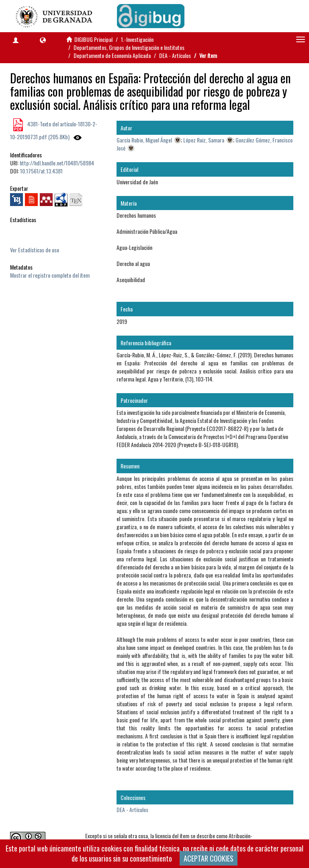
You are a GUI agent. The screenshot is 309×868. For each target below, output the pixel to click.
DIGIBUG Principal (93, 39)
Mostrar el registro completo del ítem (50, 275)
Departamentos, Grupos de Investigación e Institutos (129, 47)
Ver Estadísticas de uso (35, 250)
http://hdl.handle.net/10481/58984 (57, 163)
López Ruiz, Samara (204, 140)
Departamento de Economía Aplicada (112, 55)
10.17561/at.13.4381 (41, 171)
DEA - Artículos (175, 55)
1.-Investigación (137, 39)
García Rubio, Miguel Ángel (144, 140)
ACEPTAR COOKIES (209, 858)
